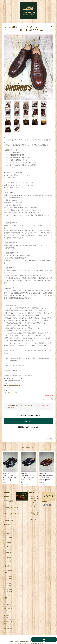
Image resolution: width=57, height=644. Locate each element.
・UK (7, 520)
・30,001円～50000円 (9, 582)
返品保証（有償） (8, 621)
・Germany (9, 543)
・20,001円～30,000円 (9, 575)
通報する (50, 430)
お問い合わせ (35, 511)
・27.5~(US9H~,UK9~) (10, 510)
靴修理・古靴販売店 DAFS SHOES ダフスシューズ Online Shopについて (35, 494)
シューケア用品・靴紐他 (8, 595)
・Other (8, 553)
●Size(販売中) (8, 492)
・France (9, 529)
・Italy (8, 525)
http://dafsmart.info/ (10, 384)
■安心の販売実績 (8, 601)
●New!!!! (7, 488)
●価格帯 (6, 557)
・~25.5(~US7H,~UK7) (10, 498)
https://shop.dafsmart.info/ (13, 377)
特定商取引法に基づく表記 (35, 505)
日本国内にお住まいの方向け (28, 419)
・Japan (8, 548)
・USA (7, 538)
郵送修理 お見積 (8, 614)
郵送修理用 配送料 (8, 608)
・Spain (8, 533)
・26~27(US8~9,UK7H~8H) (10, 504)
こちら (42, 397)
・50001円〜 (8, 588)
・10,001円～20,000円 (9, 569)
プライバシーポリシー (21, 635)
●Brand (7, 516)
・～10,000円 (9, 563)
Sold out (28, 413)
